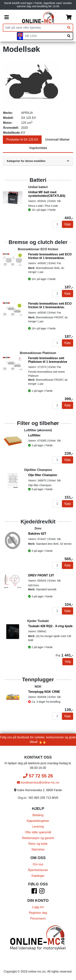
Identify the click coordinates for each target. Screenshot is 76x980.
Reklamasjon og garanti (38, 838)
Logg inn (38, 907)
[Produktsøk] (34, 28)
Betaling (38, 815)
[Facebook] (34, 892)
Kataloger (38, 876)
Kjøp (68, 224)
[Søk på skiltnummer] (69, 36)
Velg (68, 662)
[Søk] (69, 28)
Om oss (38, 864)
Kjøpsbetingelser (38, 821)
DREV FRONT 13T (41, 575)
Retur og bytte (38, 844)
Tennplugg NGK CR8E (44, 692)
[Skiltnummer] (44, 36)
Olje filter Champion (43, 475)
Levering (38, 827)
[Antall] (57, 224)
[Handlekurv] (69, 17)
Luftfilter (34, 435)
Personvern (38, 918)
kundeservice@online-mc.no (38, 782)
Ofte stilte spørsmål (38, 832)
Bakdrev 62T (37, 534)
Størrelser (38, 849)
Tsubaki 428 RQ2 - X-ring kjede (50, 626)
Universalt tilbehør (57, 140)
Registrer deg (38, 913)
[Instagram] (42, 892)
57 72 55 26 (38, 776)
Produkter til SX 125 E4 (22, 140)
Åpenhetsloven (38, 870)
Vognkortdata (38, 148)
